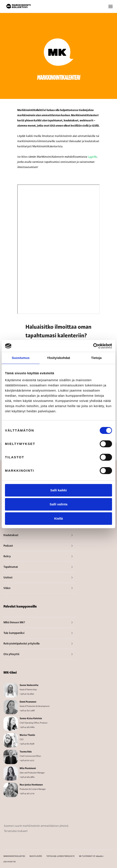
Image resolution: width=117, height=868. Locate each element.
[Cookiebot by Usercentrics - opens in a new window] (93, 346)
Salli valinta (59, 504)
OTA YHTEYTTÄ (9, 862)
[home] (19, 6)
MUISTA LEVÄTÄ (36, 856)
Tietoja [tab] (96, 358)
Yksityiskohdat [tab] (58, 358)
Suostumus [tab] (21, 358)
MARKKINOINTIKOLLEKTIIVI (14, 856)
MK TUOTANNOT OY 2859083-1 (91, 856)
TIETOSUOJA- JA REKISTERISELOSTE (60, 856)
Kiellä (58, 518)
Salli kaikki (59, 490)
